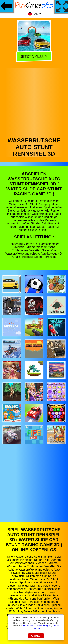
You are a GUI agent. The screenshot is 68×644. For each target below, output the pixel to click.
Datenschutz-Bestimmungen (37, 626)
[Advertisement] (34, 102)
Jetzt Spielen (35, 56)
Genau (36, 636)
